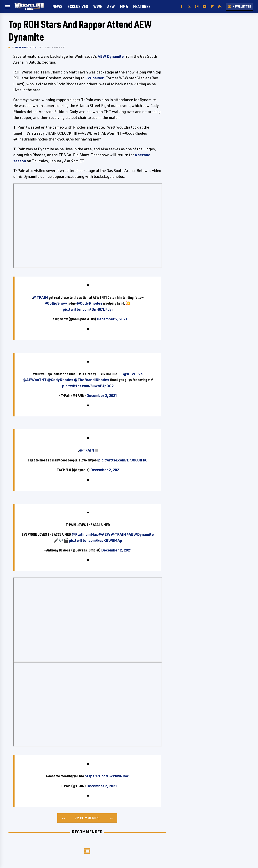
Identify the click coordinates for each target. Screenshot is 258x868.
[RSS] (220, 7)
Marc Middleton (26, 47)
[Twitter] (189, 7)
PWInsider (94, 78)
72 (77, 818)
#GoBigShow (56, 303)
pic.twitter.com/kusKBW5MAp (95, 540)
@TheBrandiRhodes (92, 380)
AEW (111, 6)
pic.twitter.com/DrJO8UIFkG (123, 460)
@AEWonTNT (35, 380)
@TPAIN (40, 297)
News (57, 6)
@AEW (104, 534)
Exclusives (78, 6)
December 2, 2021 (112, 319)
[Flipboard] (212, 7)
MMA (124, 6)
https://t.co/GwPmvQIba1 (107, 776)
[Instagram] (197, 7)
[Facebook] (181, 7)
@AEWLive (133, 374)
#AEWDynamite (140, 534)
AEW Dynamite (111, 56)
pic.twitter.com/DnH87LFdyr (88, 309)
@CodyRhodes (89, 303)
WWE (98, 6)
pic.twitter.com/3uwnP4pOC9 (88, 386)
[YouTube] (205, 7)
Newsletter (239, 6)
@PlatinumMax (85, 534)
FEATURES (142, 6)
